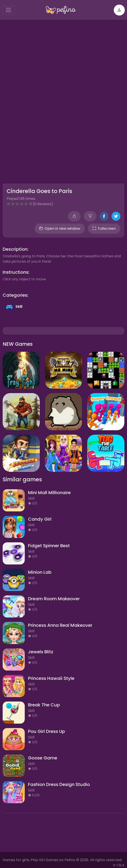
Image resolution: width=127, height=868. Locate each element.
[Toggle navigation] (8, 10)
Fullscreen (104, 228)
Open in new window (60, 228)
